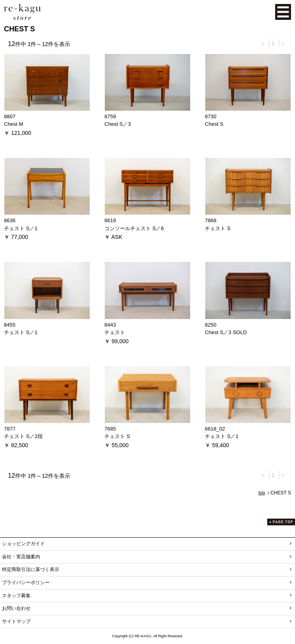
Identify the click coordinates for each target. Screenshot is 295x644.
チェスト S (218, 228)
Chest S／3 (118, 124)
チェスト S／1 (21, 228)
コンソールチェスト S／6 (134, 228)
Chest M (13, 124)
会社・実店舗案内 (21, 557)
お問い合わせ (16, 608)
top (262, 493)
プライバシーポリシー (26, 582)
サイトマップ (16, 621)
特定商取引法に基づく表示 (31, 569)
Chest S (214, 124)
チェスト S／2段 (23, 436)
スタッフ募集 (16, 596)
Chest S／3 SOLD (226, 332)
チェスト (115, 332)
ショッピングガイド (23, 544)
